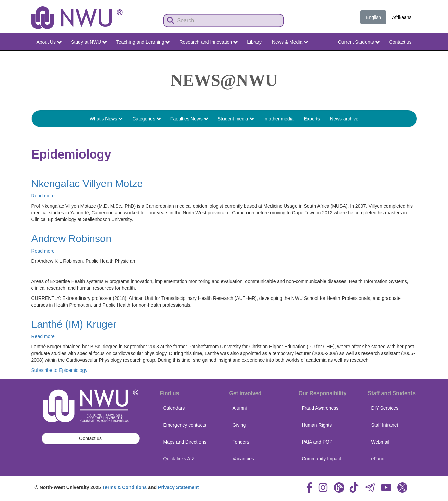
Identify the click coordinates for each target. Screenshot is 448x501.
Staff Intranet (385, 425)
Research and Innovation (208, 42)
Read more (43, 196)
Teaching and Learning (143, 42)
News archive (344, 119)
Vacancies (243, 459)
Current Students (359, 42)
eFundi (379, 459)
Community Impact (322, 459)
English (373, 17)
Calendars (174, 408)
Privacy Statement (178, 487)
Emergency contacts (185, 425)
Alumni (240, 408)
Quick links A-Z (179, 459)
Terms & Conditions (124, 487)
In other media (279, 119)
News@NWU (224, 80)
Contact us (400, 42)
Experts (312, 119)
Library (254, 42)
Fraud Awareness (320, 408)
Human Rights (317, 425)
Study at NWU (89, 42)
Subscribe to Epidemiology (60, 370)
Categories (147, 119)
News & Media (290, 42)
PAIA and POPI (318, 442)
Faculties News (189, 119)
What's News (106, 119)
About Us (49, 42)
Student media (236, 119)
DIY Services (385, 408)
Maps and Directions (185, 442)
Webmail (380, 442)
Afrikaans (402, 17)
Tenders (241, 442)
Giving (239, 425)
